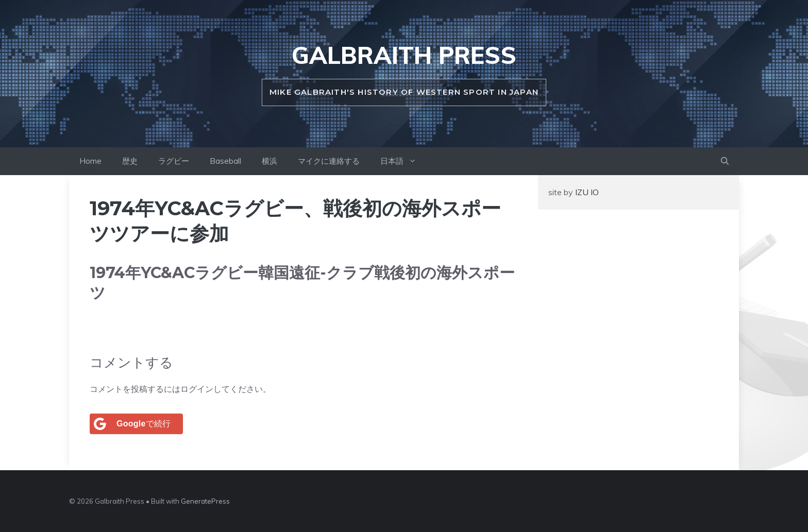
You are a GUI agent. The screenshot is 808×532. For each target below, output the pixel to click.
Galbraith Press (404, 55)
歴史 (130, 161)
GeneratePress (205, 501)
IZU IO (586, 192)
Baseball (225, 161)
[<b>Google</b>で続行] (136, 424)
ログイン (197, 389)
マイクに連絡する (329, 161)
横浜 (270, 161)
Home (90, 161)
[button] (725, 161)
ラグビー (174, 161)
